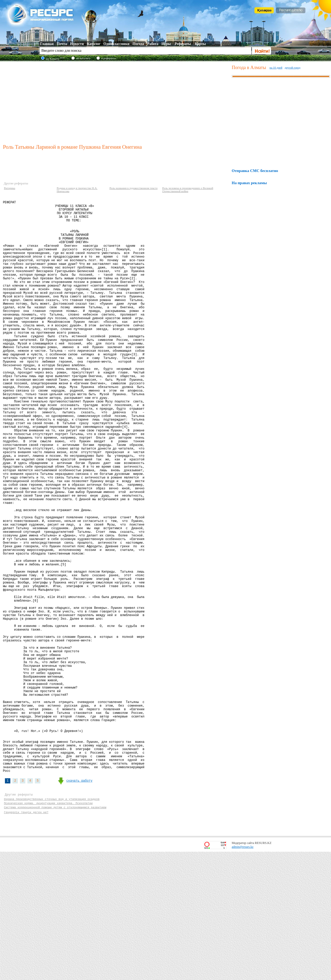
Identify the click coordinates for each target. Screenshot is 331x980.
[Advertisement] (116, 102)
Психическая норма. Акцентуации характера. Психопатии (48, 930)
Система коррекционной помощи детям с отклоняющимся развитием (55, 935)
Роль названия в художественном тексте (133, 188)
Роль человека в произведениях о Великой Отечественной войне (188, 190)
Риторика (10, 188)
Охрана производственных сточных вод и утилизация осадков (52, 925)
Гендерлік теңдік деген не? (26, 940)
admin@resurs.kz (243, 975)
